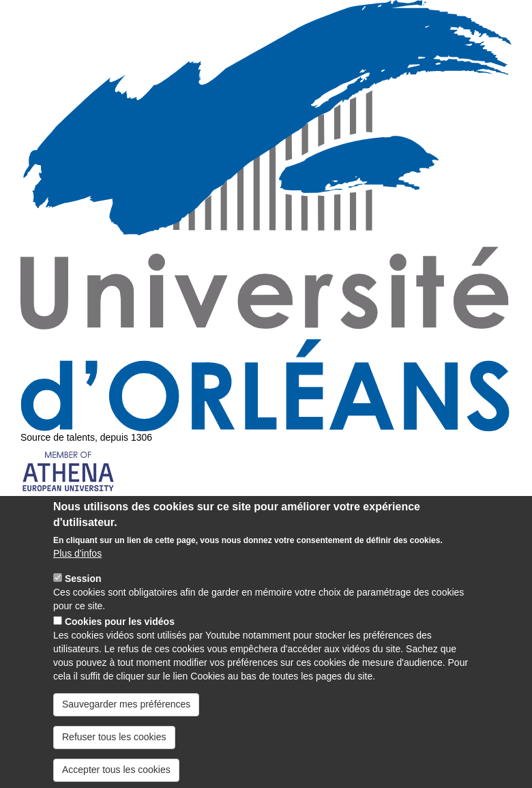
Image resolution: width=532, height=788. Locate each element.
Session (83, 596)
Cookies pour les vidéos (120, 639)
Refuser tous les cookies (114, 753)
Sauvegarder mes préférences (126, 720)
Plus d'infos (77, 570)
